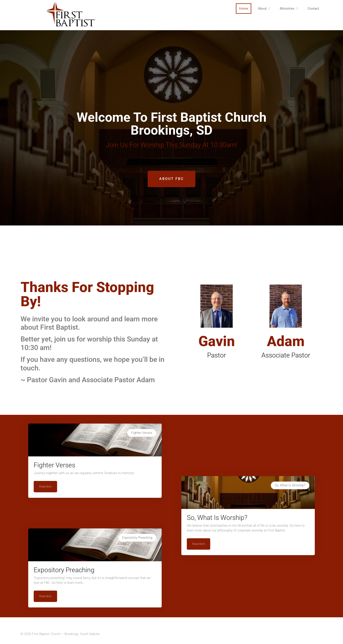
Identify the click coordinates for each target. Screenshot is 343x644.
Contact (313, 9)
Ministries (289, 9)
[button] (264, 9)
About (264, 9)
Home (244, 9)
